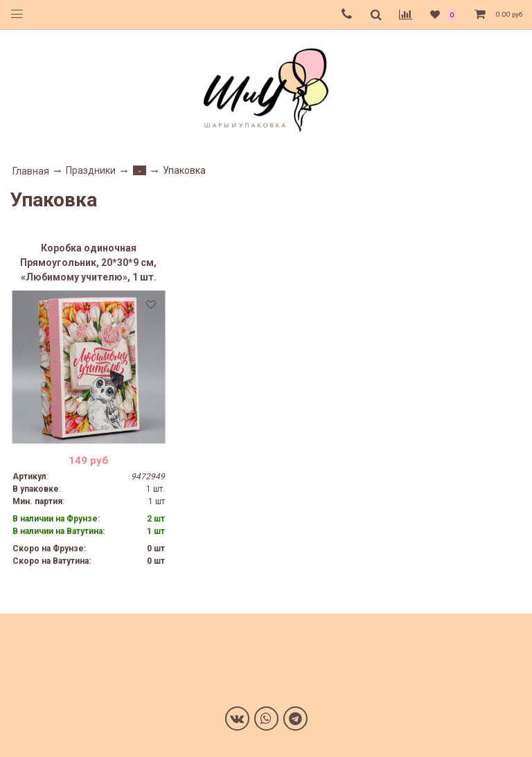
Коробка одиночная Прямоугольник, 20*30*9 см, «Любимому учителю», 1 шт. (88, 262)
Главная (31, 171)
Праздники (91, 170)
